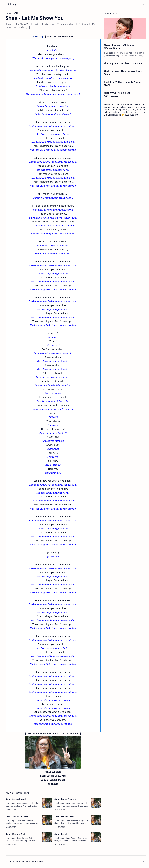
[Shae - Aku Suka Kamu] (51, 821)
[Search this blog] (57, 4)
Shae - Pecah (65, 835)
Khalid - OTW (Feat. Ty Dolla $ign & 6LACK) (122, 85)
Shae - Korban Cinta (24, 835)
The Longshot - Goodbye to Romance (123, 64)
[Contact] (5, 25)
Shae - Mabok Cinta (69, 818)
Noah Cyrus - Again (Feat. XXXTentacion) (117, 95)
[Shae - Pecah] (96, 839)
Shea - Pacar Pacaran (69, 800)
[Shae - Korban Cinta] (51, 839)
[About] (5, 20)
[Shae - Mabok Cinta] (96, 821)
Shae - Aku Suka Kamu (25, 818)
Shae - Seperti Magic (25, 800)
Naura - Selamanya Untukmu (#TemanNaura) (119, 48)
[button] (144, 4)
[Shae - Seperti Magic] (51, 804)
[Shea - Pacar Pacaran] (96, 804)
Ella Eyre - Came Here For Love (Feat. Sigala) (123, 74)
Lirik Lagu (13, 4)
